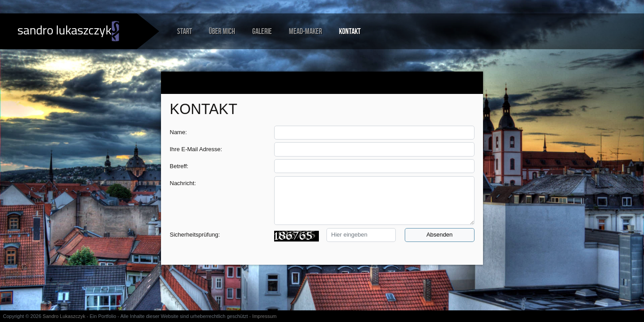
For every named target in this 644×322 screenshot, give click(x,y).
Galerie (262, 32)
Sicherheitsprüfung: (195, 235)
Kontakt (350, 32)
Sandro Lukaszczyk (64, 316)
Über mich (222, 32)
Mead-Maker (305, 32)
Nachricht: (183, 183)
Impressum (264, 316)
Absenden (439, 235)
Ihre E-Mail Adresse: (196, 149)
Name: (178, 132)
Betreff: (179, 166)
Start (184, 32)
